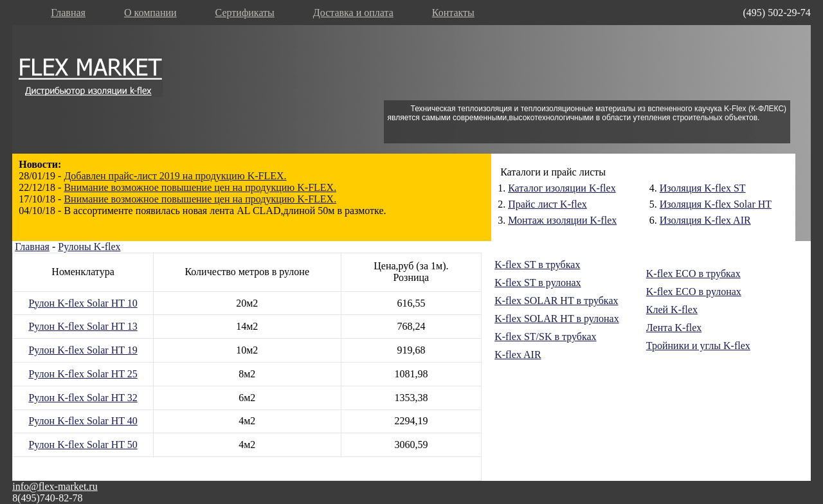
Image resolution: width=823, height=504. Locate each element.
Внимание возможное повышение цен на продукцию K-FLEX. (200, 187)
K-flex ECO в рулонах (694, 292)
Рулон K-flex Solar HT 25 (83, 374)
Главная (68, 13)
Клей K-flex (672, 310)
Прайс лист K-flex (547, 204)
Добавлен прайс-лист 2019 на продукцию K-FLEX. (175, 176)
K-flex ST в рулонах (538, 283)
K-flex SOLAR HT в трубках (556, 301)
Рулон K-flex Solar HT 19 (83, 350)
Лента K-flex (674, 328)
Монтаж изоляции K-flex (562, 220)
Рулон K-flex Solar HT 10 (83, 303)
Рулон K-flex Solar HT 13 (83, 326)
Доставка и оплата (353, 13)
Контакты (453, 13)
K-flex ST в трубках (537, 265)
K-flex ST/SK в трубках (545, 337)
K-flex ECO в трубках (693, 274)
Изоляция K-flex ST (703, 188)
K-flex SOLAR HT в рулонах (557, 319)
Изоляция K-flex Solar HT (716, 204)
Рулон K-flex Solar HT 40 (83, 421)
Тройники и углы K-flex (698, 346)
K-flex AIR (518, 355)
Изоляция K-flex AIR (705, 220)
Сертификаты (245, 13)
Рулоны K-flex (89, 247)
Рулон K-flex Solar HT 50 (83, 445)
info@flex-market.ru (55, 486)
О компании (150, 13)
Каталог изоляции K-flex (562, 188)
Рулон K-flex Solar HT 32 (83, 398)
